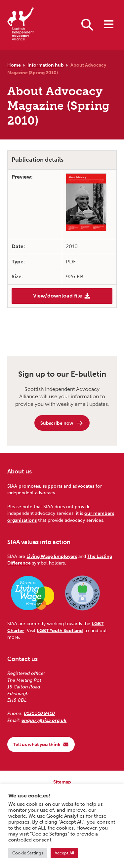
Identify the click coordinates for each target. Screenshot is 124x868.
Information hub (46, 65)
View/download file (62, 296)
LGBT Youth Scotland (60, 630)
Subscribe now (62, 423)
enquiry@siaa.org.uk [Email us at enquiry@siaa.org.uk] (44, 720)
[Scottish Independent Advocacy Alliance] (21, 25)
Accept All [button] (64, 853)
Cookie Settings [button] (28, 853)
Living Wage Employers (52, 556)
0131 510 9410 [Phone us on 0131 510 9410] (39, 713)
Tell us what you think (41, 744)
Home (14, 65)
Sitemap (62, 782)
